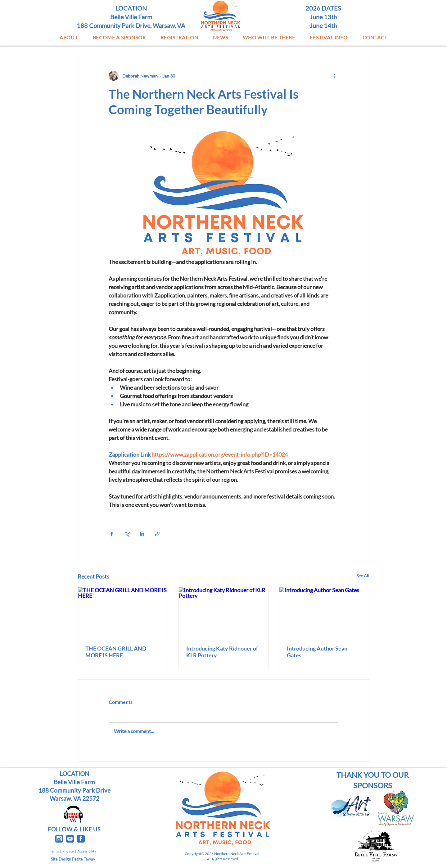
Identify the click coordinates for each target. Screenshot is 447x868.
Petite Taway (84, 859)
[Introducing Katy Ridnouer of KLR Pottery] (224, 612)
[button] (69, 37)
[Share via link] (157, 534)
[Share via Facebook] (112, 534)
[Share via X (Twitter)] (127, 534)
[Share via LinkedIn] (142, 534)
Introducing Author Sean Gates (317, 652)
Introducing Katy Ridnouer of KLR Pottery (222, 652)
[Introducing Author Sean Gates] (324, 612)
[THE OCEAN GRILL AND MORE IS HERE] (123, 612)
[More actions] (335, 76)
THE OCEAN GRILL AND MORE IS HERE (116, 652)
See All (363, 576)
